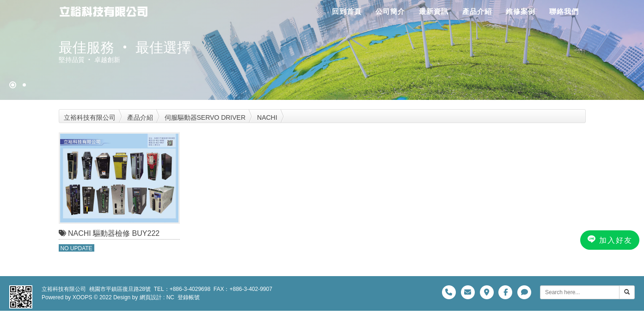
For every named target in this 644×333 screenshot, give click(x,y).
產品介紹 (477, 11)
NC (170, 297)
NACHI (267, 117)
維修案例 (521, 11)
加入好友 (610, 240)
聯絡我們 (564, 11)
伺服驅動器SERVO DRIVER (205, 117)
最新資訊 (434, 11)
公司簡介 (390, 11)
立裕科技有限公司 (90, 117)
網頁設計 (151, 297)
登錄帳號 (189, 297)
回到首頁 (347, 11)
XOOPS (83, 297)
